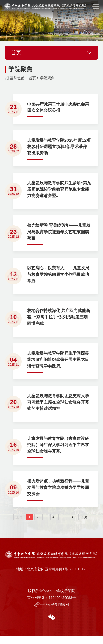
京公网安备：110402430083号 (51, 606)
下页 (84, 525)
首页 (32, 78)
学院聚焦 (47, 78)
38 (73, 525)
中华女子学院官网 (55, 613)
